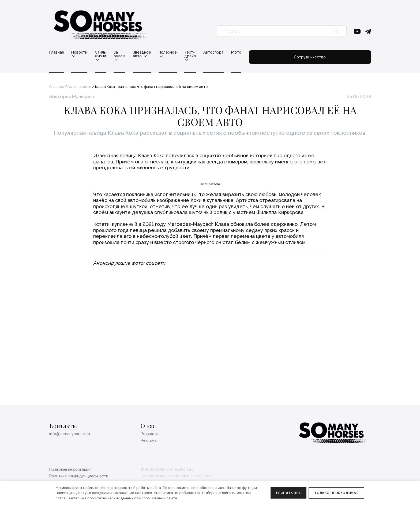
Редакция (150, 434)
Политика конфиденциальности (79, 476)
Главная (57, 52)
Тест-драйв (249, 52)
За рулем (145, 52)
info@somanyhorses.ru (70, 434)
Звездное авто (180, 52)
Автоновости (79, 83)
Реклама (149, 440)
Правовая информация (70, 469)
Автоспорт (283, 52)
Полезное (216, 52)
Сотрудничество (344, 54)
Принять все (289, 493)
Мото (305, 52)
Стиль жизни (112, 52)
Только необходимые (336, 493)
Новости (79, 52)
